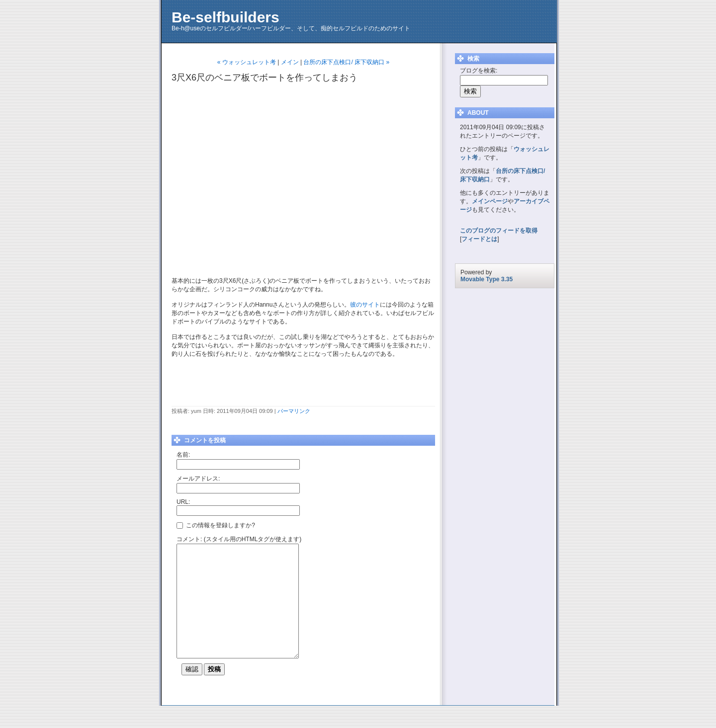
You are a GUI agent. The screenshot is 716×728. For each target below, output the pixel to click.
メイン (290, 62)
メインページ (490, 201)
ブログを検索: (479, 71)
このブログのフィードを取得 (499, 231)
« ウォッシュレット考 (247, 62)
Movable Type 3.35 (487, 279)
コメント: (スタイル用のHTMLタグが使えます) (239, 539)
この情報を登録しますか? (216, 525)
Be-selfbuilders (225, 17)
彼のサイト (365, 305)
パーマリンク (294, 411)
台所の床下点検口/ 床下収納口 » (346, 62)
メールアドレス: (198, 479)
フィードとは (479, 239)
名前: (183, 455)
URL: (183, 502)
